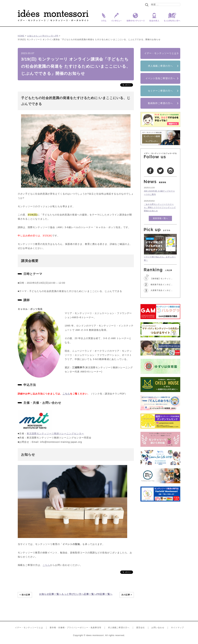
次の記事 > (127, 595)
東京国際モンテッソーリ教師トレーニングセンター (55, 433)
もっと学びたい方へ (171, 19)
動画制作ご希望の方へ (160, 103)
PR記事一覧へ (104, 594)
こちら (66, 394)
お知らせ (32, 36)
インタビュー (116, 19)
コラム (103, 19)
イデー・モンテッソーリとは (160, 53)
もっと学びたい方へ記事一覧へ (79, 594)
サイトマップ (177, 628)
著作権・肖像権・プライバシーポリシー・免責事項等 (75, 628)
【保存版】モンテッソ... (162, 279)
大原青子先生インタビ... (162, 290)
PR (57, 36)
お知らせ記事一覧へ (50, 594)
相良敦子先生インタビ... (162, 285)
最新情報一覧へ (160, 218)
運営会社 (140, 628)
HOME (21, 36)
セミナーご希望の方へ (160, 91)
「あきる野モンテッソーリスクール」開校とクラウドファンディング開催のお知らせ (160, 208)
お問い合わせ (158, 628)
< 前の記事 (25, 595)
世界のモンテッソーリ (135, 19)
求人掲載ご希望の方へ (160, 66)
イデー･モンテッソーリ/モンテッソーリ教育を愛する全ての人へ (53, 16)
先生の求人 (154, 19)
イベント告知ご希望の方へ (160, 78)
